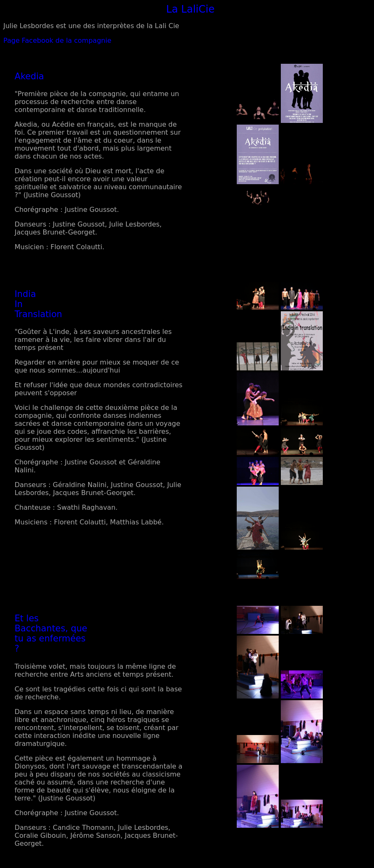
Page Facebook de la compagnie (57, 40)
